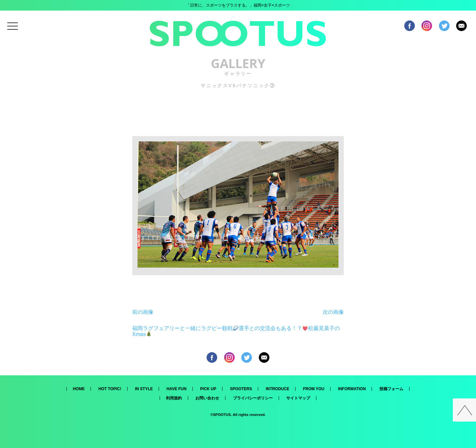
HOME (79, 389)
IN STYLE (144, 389)
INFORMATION (352, 389)
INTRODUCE (278, 389)
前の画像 (143, 312)
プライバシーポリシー (253, 398)
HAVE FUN (177, 389)
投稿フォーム (391, 389)
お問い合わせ (207, 398)
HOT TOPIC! (110, 389)
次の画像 (333, 312)
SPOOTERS (241, 389)
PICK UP (208, 389)
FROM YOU (314, 389)
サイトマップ (298, 398)
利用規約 (174, 398)
